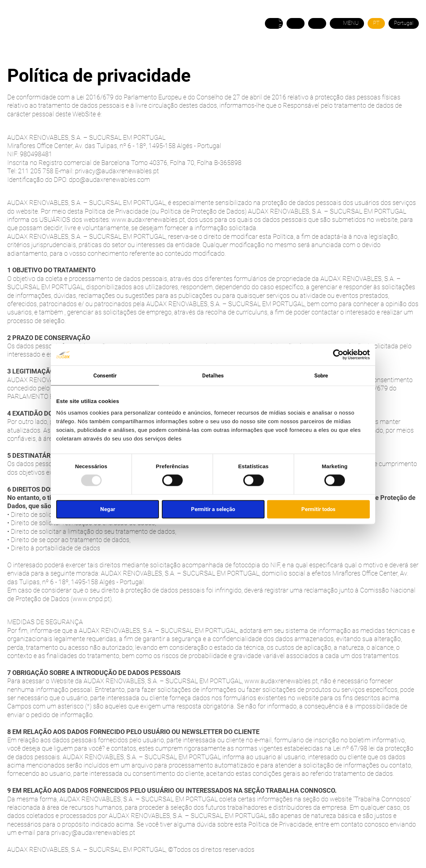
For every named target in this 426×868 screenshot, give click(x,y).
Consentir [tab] (105, 376)
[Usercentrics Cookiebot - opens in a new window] (338, 355)
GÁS (116, 57)
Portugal (404, 23)
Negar (108, 509)
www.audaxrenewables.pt (148, 220)
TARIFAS (182, 57)
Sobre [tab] (321, 376)
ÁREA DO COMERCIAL (390, 57)
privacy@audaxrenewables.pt (117, 171)
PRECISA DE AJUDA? (230, 57)
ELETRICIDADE (82, 57)
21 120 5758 (402, 41)
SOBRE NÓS (39, 57)
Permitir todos (318, 509)
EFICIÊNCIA (146, 57)
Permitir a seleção (213, 509)
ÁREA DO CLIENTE (329, 57)
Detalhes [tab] (213, 376)
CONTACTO (281, 57)
